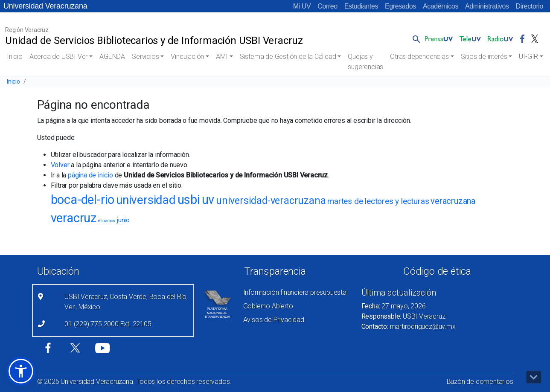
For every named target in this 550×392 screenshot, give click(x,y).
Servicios (145, 57)
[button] (415, 39)
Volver (60, 165)
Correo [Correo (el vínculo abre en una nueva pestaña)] (327, 6)
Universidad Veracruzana (45, 6)
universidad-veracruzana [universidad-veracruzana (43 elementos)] (271, 201)
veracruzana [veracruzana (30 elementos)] (453, 201)
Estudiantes (361, 6)
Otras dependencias (419, 57)
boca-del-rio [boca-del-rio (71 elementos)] (83, 200)
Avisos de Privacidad (274, 320)
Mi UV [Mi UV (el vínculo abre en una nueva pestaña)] (302, 6)
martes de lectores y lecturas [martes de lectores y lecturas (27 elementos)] (378, 201)
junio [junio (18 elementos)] (123, 220)
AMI (222, 57)
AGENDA (112, 57)
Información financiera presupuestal (295, 292)
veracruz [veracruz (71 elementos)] (74, 218)
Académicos (441, 6)
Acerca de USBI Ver (58, 57)
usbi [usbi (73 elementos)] (189, 200)
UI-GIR (528, 57)
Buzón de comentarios (480, 382)
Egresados (400, 6)
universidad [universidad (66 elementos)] (146, 200)
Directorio (530, 6)
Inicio (15, 57)
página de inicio (90, 175)
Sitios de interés (484, 57)
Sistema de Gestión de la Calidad (288, 57)
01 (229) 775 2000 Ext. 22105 (108, 324)
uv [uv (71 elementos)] (208, 200)
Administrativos (487, 6)
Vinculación (187, 57)
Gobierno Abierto (268, 306)
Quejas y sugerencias (365, 62)
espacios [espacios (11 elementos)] (107, 221)
